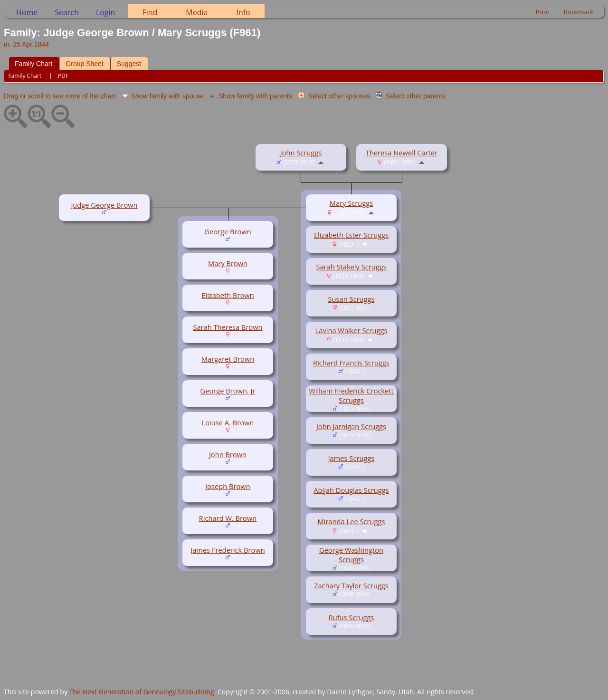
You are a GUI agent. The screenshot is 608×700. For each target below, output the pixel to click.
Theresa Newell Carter (402, 153)
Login (106, 12)
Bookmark (579, 12)
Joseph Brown (228, 486)
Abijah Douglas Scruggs (351, 490)
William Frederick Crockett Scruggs (351, 395)
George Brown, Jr (228, 391)
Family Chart (33, 64)
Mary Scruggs (351, 203)
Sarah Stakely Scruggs (351, 267)
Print (543, 12)
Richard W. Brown (228, 518)
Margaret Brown (228, 359)
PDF (63, 76)
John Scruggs (301, 153)
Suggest (129, 64)
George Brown (228, 231)
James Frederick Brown (228, 550)
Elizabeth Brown (228, 295)
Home (27, 12)
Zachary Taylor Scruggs (351, 585)
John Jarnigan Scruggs (351, 426)
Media (197, 12)
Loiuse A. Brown (228, 422)
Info (243, 12)
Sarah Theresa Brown (228, 327)
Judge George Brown (104, 205)
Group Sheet (84, 64)
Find (150, 12)
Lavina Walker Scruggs (351, 330)
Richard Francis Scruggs (351, 363)
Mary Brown (228, 263)
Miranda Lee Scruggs (351, 521)
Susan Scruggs (351, 299)
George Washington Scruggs (351, 555)
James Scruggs (351, 458)
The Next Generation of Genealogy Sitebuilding (142, 692)
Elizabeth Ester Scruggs (351, 235)
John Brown (228, 454)
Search (67, 12)
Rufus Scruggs (351, 617)
